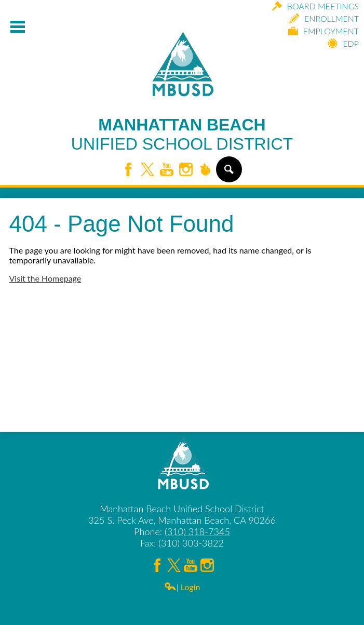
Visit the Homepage (45, 278)
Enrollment (324, 18)
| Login (182, 587)
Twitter (147, 170)
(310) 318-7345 (197, 531)
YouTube (167, 170)
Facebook (128, 170)
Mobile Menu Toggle (18, 27)
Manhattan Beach (182, 135)
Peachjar (205, 170)
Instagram (186, 170)
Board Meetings (315, 6)
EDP (343, 43)
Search (228, 174)
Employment (323, 31)
